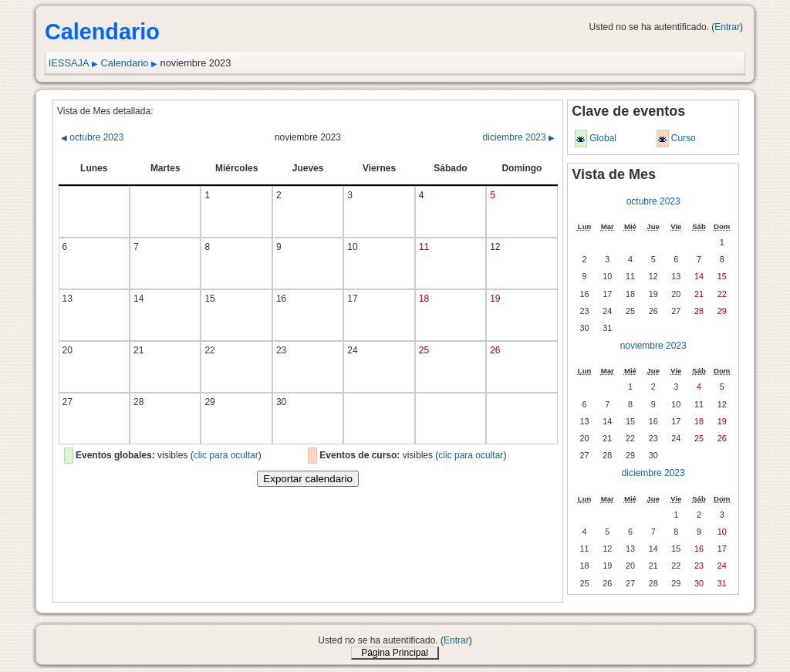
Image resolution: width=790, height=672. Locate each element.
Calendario (125, 63)
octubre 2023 (92, 137)
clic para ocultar (226, 455)
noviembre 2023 (653, 346)
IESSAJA (69, 63)
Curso (684, 138)
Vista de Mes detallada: (105, 111)
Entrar (727, 27)
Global (603, 138)
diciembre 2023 (519, 137)
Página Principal (395, 653)
